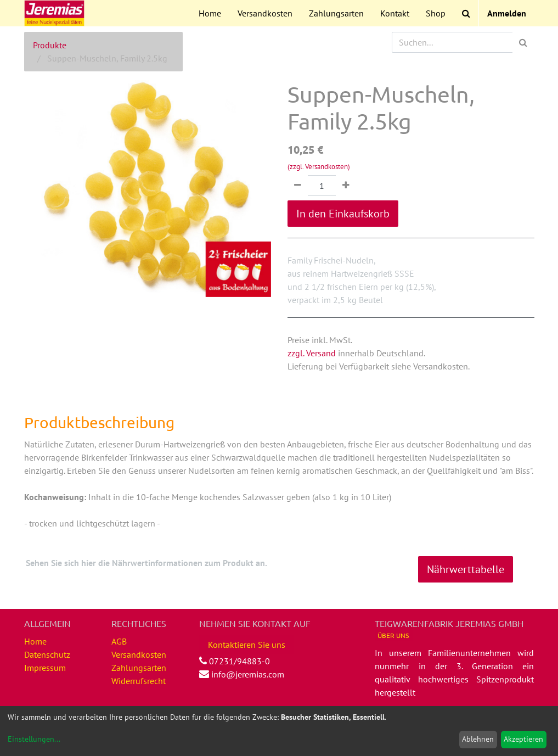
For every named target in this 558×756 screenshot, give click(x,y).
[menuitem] (210, 13)
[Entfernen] (298, 186)
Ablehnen (478, 739)
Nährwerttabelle (466, 569)
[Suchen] (523, 42)
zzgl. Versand (312, 353)
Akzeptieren (523, 739)
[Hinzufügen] (346, 186)
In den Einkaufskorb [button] (343, 214)
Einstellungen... (34, 739)
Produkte (50, 45)
